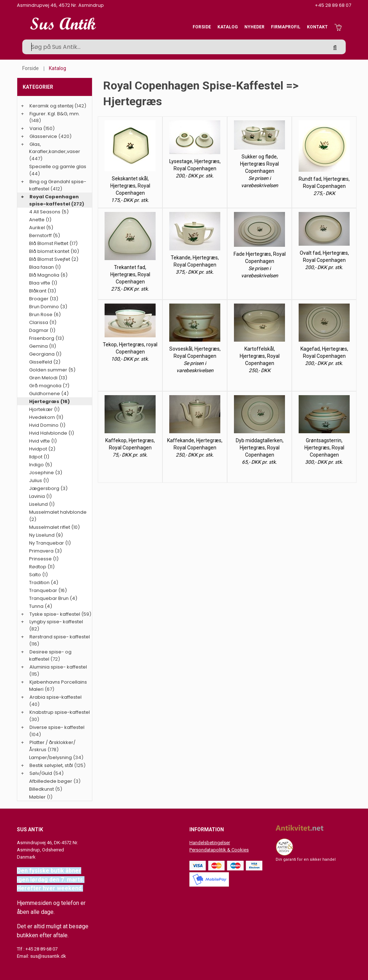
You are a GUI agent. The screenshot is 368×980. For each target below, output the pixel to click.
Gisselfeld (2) (45, 362)
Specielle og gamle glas (58, 167)
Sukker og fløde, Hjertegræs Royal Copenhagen (259, 164)
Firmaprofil (286, 27)
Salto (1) (38, 575)
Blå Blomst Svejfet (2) (54, 259)
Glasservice (43, 136)
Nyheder (254, 27)
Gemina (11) (43, 346)
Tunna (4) (41, 606)
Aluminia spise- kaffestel (58, 667)
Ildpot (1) (39, 457)
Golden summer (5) (52, 370)
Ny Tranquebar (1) (50, 543)
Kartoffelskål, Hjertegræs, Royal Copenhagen (260, 356)
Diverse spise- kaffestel (57, 727)
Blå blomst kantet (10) (54, 251)
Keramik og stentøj (51, 106)
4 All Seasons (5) (49, 212)
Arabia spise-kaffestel (56, 697)
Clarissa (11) (43, 322)
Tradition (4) (44, 583)
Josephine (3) (46, 473)
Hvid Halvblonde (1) (52, 433)
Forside (202, 27)
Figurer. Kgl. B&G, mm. (55, 114)
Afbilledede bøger (51, 781)
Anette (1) (40, 220)
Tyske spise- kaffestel (55, 614)
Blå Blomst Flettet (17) (53, 243)
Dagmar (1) (42, 330)
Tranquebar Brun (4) (53, 598)
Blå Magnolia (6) (48, 275)
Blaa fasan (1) (45, 267)
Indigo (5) (41, 465)
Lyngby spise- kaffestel (56, 622)
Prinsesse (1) (44, 559)
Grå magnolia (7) (49, 386)
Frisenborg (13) (47, 338)
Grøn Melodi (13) (48, 378)
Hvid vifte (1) (43, 441)
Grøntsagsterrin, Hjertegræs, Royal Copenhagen (324, 448)
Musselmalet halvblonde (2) (58, 516)
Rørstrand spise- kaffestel (60, 637)
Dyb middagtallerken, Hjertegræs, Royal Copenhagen (260, 448)
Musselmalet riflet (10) (54, 527)
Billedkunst (42, 789)
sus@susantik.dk (48, 956)
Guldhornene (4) (49, 394)
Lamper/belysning (51, 757)
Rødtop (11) (42, 567)
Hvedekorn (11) (46, 417)
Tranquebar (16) (48, 590)
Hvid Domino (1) (47, 425)
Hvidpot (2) (42, 449)
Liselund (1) (42, 504)
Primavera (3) (45, 551)
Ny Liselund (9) (46, 535)
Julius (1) (39, 480)
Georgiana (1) (45, 354)
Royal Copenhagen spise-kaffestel (54, 200)
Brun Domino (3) (48, 307)
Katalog (228, 27)
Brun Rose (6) (45, 315)
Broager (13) (44, 299)
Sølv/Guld (41, 773)
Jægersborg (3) (48, 488)
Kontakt (317, 27)
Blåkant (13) (43, 291)
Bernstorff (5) (45, 235)
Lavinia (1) (40, 496)
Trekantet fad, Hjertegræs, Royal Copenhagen (130, 274)
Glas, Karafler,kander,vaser (55, 148)
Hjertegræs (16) (49, 401)
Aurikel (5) (41, 228)
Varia (36, 128)
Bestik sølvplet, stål (51, 765)
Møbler (37, 797)
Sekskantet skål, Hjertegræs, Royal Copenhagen (130, 186)
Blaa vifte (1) (43, 283)
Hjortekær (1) (44, 409)
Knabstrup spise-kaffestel (60, 712)
